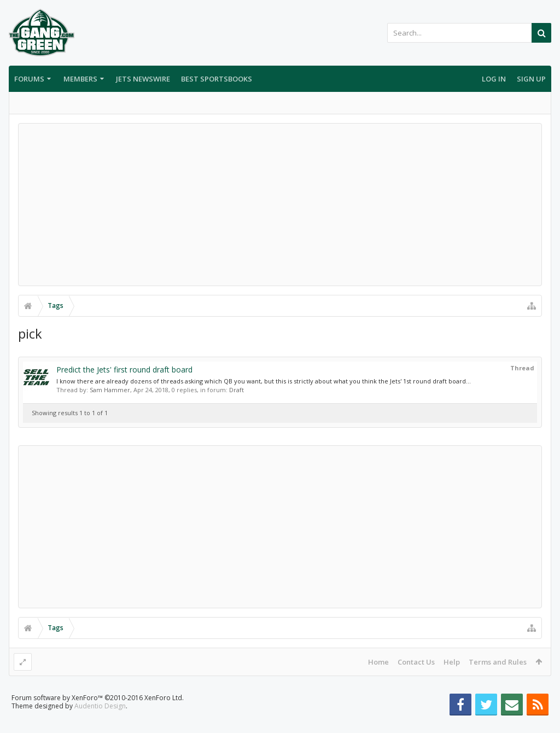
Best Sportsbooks (217, 79)
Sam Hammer (110, 390)
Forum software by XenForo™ (98, 715)
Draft (237, 390)
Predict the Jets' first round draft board (124, 370)
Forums (29, 79)
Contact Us (416, 662)
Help (452, 662)
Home (378, 662)
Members (80, 79)
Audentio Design (100, 723)
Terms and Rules (498, 662)
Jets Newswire (143, 79)
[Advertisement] (280, 205)
